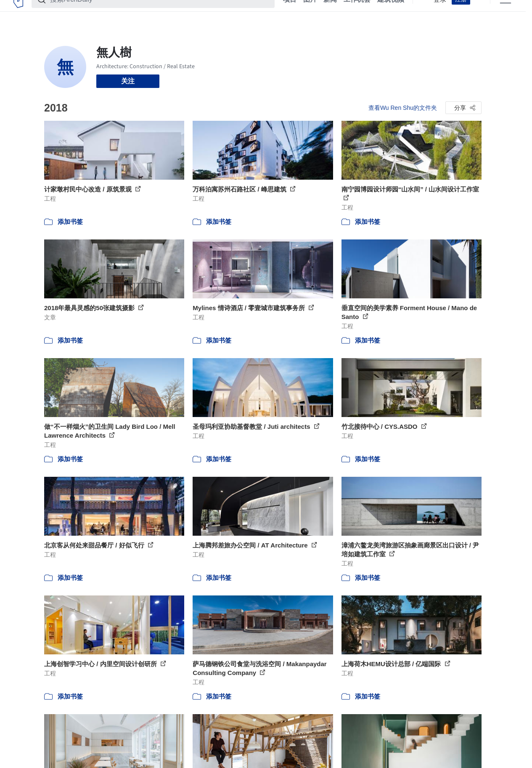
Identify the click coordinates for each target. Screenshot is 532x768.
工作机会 (357, 12)
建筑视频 (391, 12)
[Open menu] (506, 12)
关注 (128, 81)
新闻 (330, 12)
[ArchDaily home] (18, 12)
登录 (440, 12)
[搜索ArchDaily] (160, 12)
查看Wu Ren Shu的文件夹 (403, 108)
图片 (310, 12)
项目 (290, 12)
